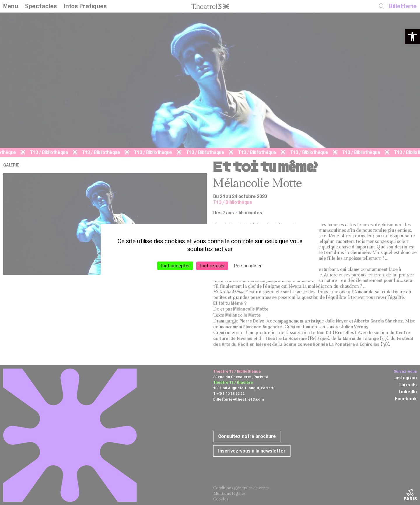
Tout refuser (212, 266)
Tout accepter (175, 266)
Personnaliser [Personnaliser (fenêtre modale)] (248, 266)
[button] (412, 37)
